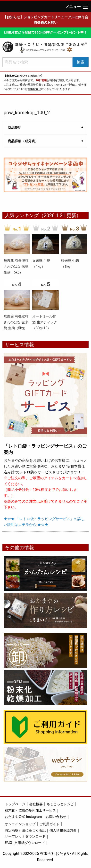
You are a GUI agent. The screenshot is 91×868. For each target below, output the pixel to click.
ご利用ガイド (50, 824)
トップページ (15, 804)
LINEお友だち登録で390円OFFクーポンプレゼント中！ (45, 32)
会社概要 (36, 804)
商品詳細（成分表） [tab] (23, 141)
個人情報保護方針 (63, 830)
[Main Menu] (85, 7)
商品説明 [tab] (15, 128)
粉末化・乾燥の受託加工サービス (30, 810)
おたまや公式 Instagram (23, 817)
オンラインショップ (20, 824)
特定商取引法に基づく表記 (25, 830)
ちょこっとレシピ (60, 804)
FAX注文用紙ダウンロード (25, 843)
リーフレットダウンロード (25, 837)
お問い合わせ (56, 817)
